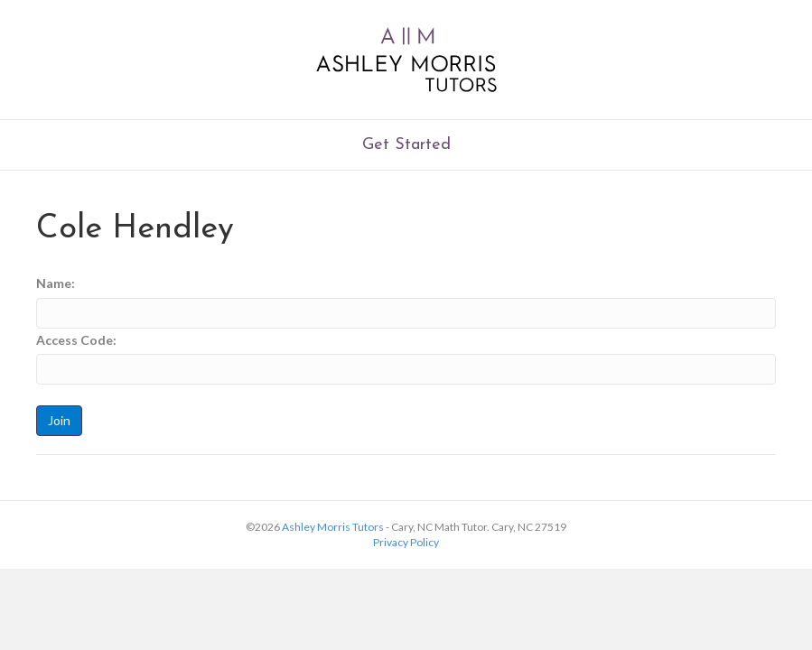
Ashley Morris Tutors (333, 527)
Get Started (406, 145)
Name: (56, 283)
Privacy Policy (406, 542)
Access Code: (76, 340)
